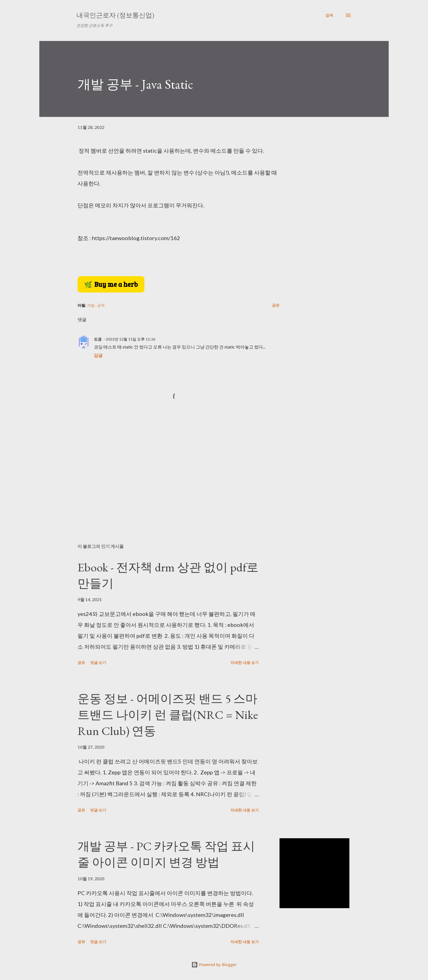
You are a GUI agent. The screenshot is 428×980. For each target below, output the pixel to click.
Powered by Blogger (214, 965)
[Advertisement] (170, 476)
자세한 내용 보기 (245, 662)
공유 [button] (276, 305)
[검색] (329, 15)
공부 (101, 305)
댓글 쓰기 (98, 662)
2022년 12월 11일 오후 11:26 (130, 339)
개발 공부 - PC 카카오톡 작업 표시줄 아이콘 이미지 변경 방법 (166, 854)
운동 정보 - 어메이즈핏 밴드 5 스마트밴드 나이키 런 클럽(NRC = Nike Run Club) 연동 (168, 715)
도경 (98, 339)
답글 (98, 355)
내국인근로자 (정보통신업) (115, 15)
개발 (91, 305)
